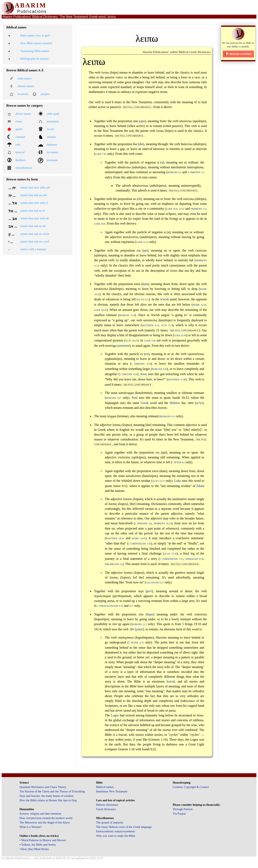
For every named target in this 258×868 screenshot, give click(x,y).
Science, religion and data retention (40, 814)
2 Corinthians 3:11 (171, 559)
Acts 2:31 (143, 300)
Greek (145, 403)
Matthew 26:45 (115, 539)
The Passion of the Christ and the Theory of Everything (52, 791)
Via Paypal (179, 814)
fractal (171, 681)
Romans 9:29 (159, 369)
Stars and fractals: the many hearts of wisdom (46, 796)
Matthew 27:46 (177, 380)
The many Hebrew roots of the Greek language (124, 827)
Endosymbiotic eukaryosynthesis (116, 831)
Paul (135, 398)
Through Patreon (183, 809)
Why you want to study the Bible (116, 836)
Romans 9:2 (174, 172)
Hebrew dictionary (107, 805)
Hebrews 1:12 (199, 209)
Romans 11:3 (139, 624)
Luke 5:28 (150, 341)
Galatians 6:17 (155, 583)
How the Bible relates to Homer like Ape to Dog (48, 800)
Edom (200, 486)
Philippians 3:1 (114, 564)
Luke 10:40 (180, 336)
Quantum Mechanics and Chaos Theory (43, 787)
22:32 (182, 209)
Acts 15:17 (159, 481)
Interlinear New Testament (112, 791)
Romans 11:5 (168, 417)
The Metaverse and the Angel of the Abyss (45, 822)
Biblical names (105, 787)
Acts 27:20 (170, 554)
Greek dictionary (106, 809)
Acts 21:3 (167, 325)
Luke (177, 481)
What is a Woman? (31, 827)
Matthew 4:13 (150, 325)
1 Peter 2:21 (136, 643)
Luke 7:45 (101, 154)
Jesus (144, 374)
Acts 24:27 (131, 341)
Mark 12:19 (199, 305)
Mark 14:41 (139, 539)
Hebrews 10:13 (163, 524)
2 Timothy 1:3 (196, 172)
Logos (115, 715)
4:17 (132, 606)
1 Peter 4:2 (178, 463)
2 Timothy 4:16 (128, 374)
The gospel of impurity (110, 822)
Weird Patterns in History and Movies (43, 840)
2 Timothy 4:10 (141, 364)
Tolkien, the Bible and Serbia (38, 845)
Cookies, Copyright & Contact (191, 787)
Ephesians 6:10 (194, 559)
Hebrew (175, 403)
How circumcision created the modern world (46, 818)
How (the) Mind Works (35, 849)
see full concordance (137, 107)
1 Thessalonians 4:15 (110, 606)
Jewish (165, 299)
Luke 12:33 (142, 242)
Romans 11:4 (127, 315)
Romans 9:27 (114, 398)
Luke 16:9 (172, 209)
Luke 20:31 (100, 310)
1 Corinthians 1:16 (140, 544)
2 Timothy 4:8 (143, 524)
